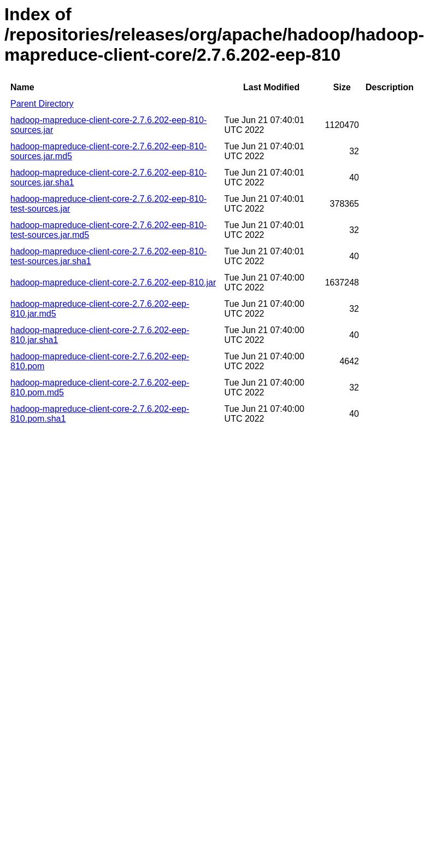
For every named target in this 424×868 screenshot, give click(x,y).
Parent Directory (42, 104)
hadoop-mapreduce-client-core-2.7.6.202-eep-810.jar (113, 282)
